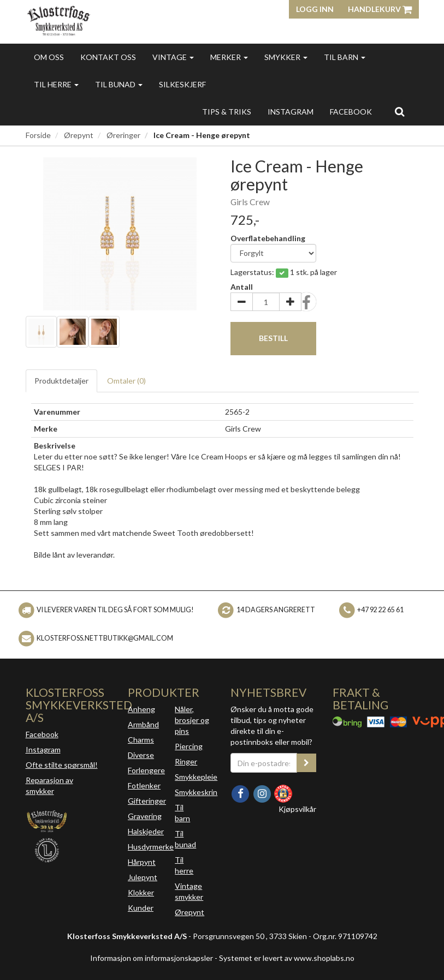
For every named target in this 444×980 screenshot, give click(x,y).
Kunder (141, 908)
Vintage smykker (189, 891)
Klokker (141, 892)
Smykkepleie (196, 777)
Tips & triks (227, 112)
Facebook (42, 734)
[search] (399, 111)
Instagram (43, 749)
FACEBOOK (351, 112)
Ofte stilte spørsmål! (62, 765)
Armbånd (143, 724)
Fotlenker (144, 785)
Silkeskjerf (182, 84)
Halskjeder (146, 831)
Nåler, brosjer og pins (192, 720)
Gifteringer (147, 801)
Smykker (286, 57)
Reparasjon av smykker (49, 785)
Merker (229, 57)
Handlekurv (380, 9)
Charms (141, 740)
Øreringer (123, 135)
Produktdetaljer (61, 381)
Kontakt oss (108, 57)
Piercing (189, 746)
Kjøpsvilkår (297, 809)
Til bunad (119, 84)
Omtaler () (126, 381)
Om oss (49, 57)
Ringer (186, 761)
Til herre (56, 84)
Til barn (345, 57)
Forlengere (146, 770)
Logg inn (315, 9)
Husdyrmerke (151, 847)
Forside (38, 135)
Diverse (141, 755)
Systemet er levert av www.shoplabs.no (287, 958)
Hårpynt (142, 862)
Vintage (173, 57)
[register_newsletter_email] (306, 763)
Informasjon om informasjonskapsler (152, 958)
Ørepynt (79, 135)
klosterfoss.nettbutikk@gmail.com (105, 638)
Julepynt (143, 877)
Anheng (141, 709)
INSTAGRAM (291, 112)
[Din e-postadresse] (264, 763)
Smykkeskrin (196, 792)
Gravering (145, 816)
